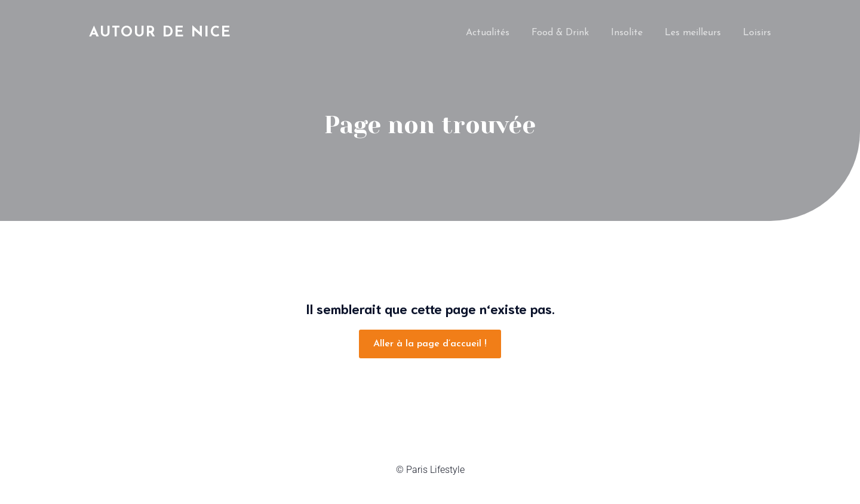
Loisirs (757, 33)
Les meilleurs (693, 33)
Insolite (627, 33)
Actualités (488, 33)
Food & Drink (560, 33)
